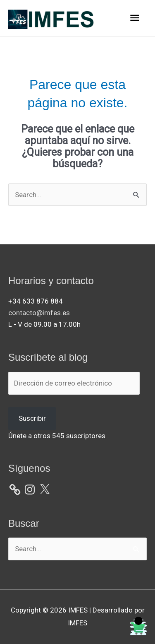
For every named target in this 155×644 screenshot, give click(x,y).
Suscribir (32, 418)
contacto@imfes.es (39, 313)
